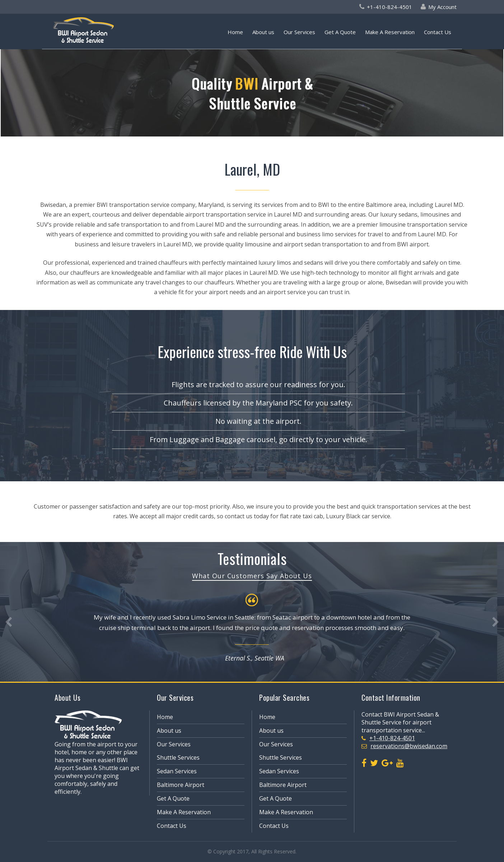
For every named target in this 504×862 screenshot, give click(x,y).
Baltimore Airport (181, 785)
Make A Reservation (390, 32)
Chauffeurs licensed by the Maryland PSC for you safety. (258, 403)
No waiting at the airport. (258, 421)
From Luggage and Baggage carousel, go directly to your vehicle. (258, 439)
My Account (442, 7)
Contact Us (438, 32)
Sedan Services (177, 771)
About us (263, 32)
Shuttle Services (178, 757)
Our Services (299, 32)
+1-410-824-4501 (389, 7)
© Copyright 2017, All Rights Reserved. (252, 851)
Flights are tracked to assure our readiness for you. (258, 384)
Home (235, 32)
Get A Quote (340, 32)
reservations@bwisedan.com (409, 746)
